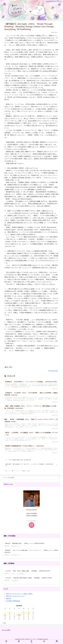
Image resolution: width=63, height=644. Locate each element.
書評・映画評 (9, 367)
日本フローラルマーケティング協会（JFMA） (19, 596)
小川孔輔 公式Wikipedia (13, 603)
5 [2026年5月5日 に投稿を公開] (10, 615)
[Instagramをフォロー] (31, 527)
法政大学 (9, 601)
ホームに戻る (6, 632)
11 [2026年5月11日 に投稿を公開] (5, 617)
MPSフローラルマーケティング (15, 599)
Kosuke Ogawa (31, 512)
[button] (59, 480)
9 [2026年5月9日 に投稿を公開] (28, 615)
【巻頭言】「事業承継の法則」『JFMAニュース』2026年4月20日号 (24, 546)
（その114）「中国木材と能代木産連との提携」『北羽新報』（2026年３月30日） (29, 580)
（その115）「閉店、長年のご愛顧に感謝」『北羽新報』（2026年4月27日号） (28, 573)
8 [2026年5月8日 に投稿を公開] (24, 615)
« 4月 (4, 625)
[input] (31, 480)
